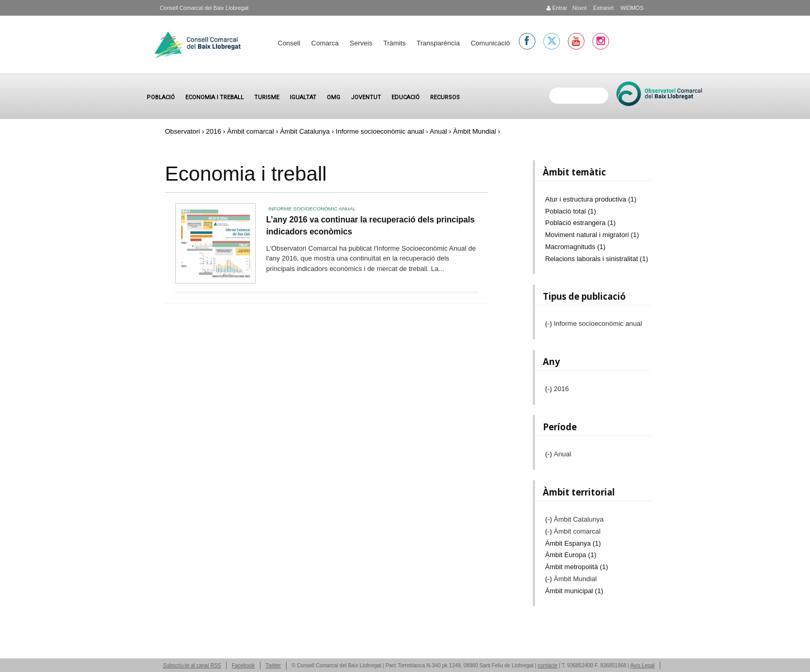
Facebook (243, 665)
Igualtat (303, 97)
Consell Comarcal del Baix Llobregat (204, 8)
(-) (550, 323)
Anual (438, 131)
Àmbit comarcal (251, 131)
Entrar (557, 8)
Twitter (273, 665)
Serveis (361, 43)
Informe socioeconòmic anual (380, 131)
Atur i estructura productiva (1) (591, 199)
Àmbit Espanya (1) (573, 543)
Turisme (267, 97)
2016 (214, 131)
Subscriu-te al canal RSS (192, 665)
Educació (406, 97)
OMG (333, 97)
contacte (547, 665)
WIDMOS (631, 8)
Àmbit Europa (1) (571, 555)
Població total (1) (571, 211)
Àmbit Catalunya (305, 131)
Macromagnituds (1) (576, 247)
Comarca (325, 43)
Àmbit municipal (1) (574, 591)
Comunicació (490, 43)
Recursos (445, 97)
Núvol (580, 8)
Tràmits (394, 43)
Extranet (603, 8)
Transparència (438, 43)
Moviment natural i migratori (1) (592, 235)
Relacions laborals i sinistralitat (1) (597, 259)
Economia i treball (215, 97)
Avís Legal (643, 665)
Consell (289, 43)
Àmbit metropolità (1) (577, 567)
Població (161, 97)
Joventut (366, 97)
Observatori (182, 131)
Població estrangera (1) (581, 223)
